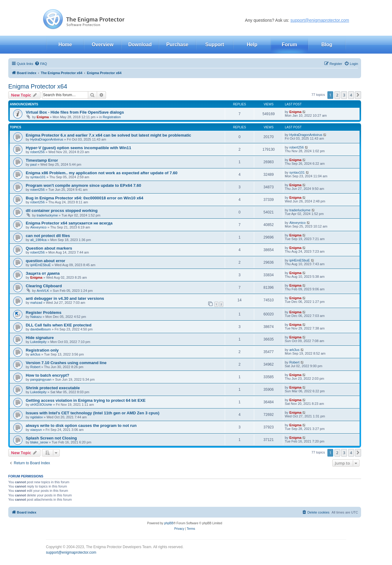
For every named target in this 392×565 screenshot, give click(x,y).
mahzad (36, 303)
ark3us (35, 354)
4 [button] (351, 95)
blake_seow (39, 442)
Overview (102, 45)
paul (34, 164)
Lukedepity (38, 342)
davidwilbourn (41, 329)
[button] (358, 95)
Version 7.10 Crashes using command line (66, 363)
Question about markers (49, 248)
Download (140, 45)
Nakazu (36, 317)
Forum (289, 45)
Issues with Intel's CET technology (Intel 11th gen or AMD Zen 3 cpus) (92, 413)
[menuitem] (41, 64)
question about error (45, 261)
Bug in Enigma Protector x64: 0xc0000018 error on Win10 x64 (85, 198)
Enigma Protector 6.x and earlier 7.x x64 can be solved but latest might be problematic (108, 135)
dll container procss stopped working (62, 211)
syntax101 (38, 177)
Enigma (43, 117)
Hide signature (40, 338)
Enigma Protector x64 (38, 86)
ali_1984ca (38, 240)
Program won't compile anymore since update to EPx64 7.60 (83, 185)
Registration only (42, 350)
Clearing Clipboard (44, 286)
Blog (327, 45)
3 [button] (344, 95)
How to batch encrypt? (47, 375)
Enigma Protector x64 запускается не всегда (69, 223)
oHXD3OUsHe (41, 405)
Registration (112, 117)
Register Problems (44, 313)
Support (215, 45)
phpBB (169, 523)
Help (252, 45)
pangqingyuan (41, 379)
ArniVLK (43, 291)
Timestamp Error (42, 160)
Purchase (177, 45)
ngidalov (37, 417)
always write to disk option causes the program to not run (81, 426)
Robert (35, 367)
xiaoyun (36, 430)
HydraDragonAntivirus (47, 139)
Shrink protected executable (53, 388)
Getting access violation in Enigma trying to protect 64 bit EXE (86, 400)
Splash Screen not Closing (51, 438)
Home (65, 45)
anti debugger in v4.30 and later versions (65, 298)
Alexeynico (38, 227)
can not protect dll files (48, 236)
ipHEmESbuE (41, 265)
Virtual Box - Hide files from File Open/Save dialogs (75, 112)
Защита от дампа (43, 273)
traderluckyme (47, 215)
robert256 (38, 152)
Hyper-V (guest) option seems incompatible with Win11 (78, 148)
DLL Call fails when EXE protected (58, 325)
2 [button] (337, 95)
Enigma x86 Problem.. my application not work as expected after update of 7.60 (102, 173)
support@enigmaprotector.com (320, 20)
